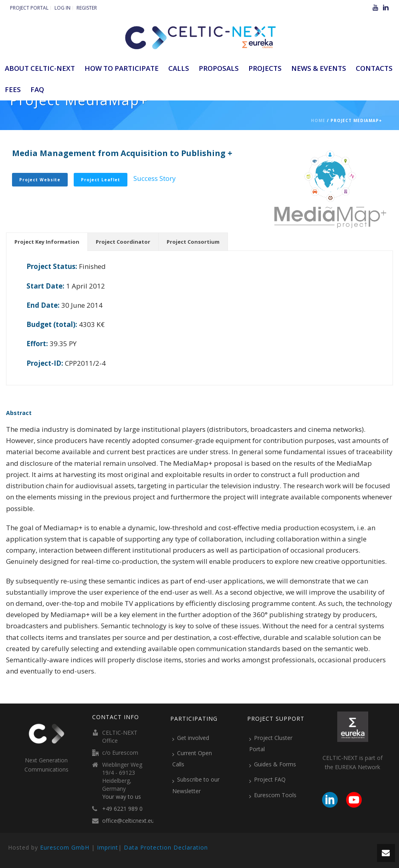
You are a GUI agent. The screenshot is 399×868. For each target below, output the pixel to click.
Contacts (374, 68)
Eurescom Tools (273, 795)
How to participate (122, 68)
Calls (179, 68)
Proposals (219, 68)
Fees (13, 89)
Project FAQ (267, 780)
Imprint (108, 847)
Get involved (191, 738)
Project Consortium (193, 242)
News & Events (319, 68)
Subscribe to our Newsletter (196, 785)
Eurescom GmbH (65, 847)
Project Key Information (47, 242)
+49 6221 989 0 (122, 809)
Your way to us (122, 797)
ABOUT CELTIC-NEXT (40, 68)
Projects (265, 68)
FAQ (37, 89)
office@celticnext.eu (128, 821)
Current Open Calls (192, 759)
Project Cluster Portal (271, 743)
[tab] (47, 242)
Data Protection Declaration (166, 847)
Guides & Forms (273, 764)
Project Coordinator (123, 242)
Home (318, 120)
